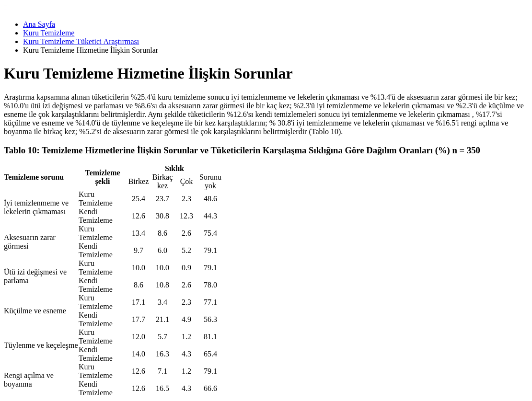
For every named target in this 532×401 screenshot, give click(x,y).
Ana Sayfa (39, 24)
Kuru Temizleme (49, 33)
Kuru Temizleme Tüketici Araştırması (81, 41)
